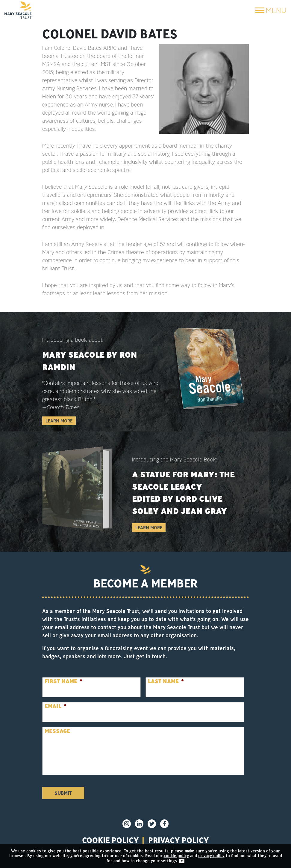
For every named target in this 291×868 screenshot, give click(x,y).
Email (56, 706)
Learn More (59, 421)
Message (57, 731)
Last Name (166, 681)
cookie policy (176, 856)
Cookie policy (110, 840)
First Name (63, 681)
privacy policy (179, 840)
